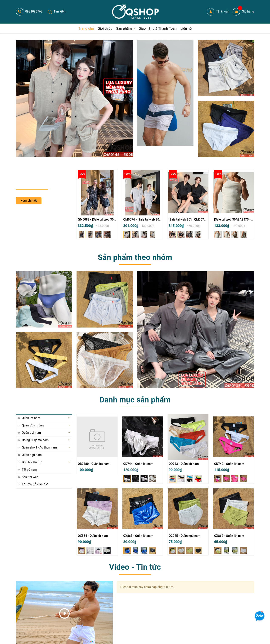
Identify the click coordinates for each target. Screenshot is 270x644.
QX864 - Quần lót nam (93, 536)
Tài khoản (218, 12)
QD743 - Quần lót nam (184, 464)
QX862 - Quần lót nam (229, 536)
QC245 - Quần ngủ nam (185, 536)
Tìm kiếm (57, 11)
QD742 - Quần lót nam (229, 464)
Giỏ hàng (243, 12)
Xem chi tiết (29, 201)
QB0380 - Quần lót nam (94, 464)
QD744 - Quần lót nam (138, 464)
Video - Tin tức (135, 567)
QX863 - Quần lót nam (138, 536)
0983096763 (29, 11)
